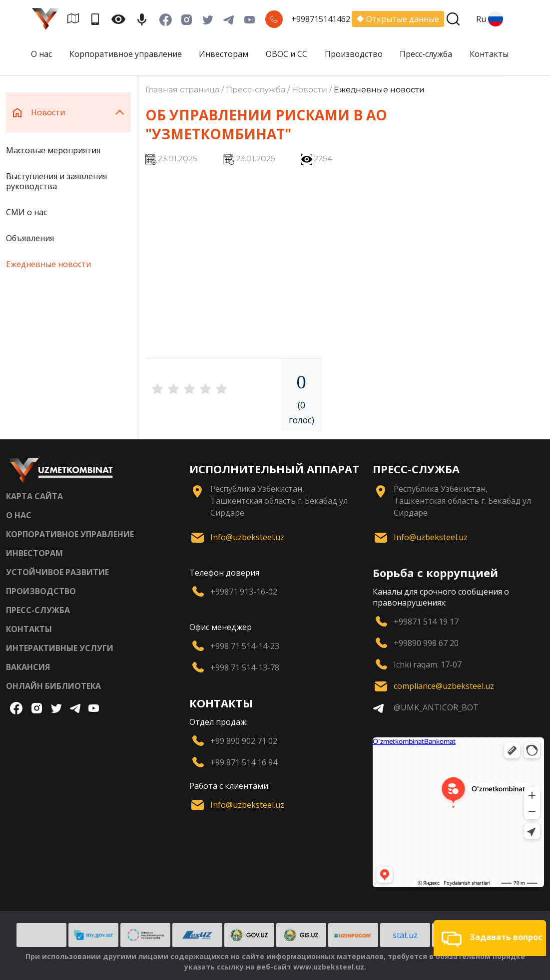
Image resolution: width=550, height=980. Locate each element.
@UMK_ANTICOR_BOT (436, 707)
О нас (41, 54)
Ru (490, 19)
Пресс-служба (426, 54)
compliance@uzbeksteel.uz (444, 686)
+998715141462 (321, 19)
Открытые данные (398, 19)
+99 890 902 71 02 (244, 741)
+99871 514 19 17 (426, 622)
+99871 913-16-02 (244, 592)
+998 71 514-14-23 (245, 646)
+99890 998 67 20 (426, 643)
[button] (490, 938)
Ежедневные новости (48, 264)
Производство (354, 54)
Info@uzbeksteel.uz (247, 537)
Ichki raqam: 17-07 (428, 664)
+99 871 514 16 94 (244, 762)
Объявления (30, 238)
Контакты (489, 54)
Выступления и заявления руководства (56, 181)
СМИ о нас (26, 212)
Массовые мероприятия (53, 150)
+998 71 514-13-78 (245, 667)
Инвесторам (224, 54)
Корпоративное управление (126, 54)
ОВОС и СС (286, 54)
